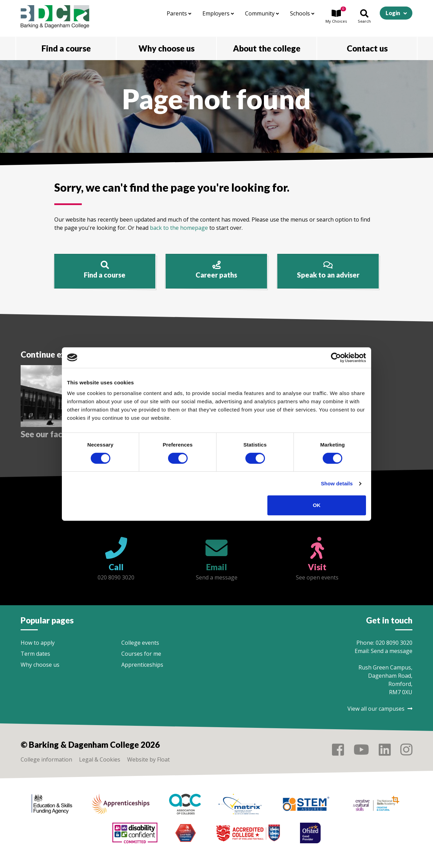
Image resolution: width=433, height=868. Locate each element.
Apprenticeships (142, 665)
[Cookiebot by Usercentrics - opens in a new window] (336, 358)
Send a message (392, 651)
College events (140, 643)
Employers (218, 13)
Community (262, 13)
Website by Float (148, 759)
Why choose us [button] (166, 48)
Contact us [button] (367, 48)
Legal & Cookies (100, 759)
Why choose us (40, 665)
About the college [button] (267, 48)
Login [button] (393, 13)
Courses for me (141, 654)
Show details (337, 483)
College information (46, 759)
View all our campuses (380, 709)
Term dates (35, 654)
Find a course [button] (66, 48)
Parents (179, 13)
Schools (302, 13)
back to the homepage (179, 228)
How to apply (38, 643)
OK (317, 505)
